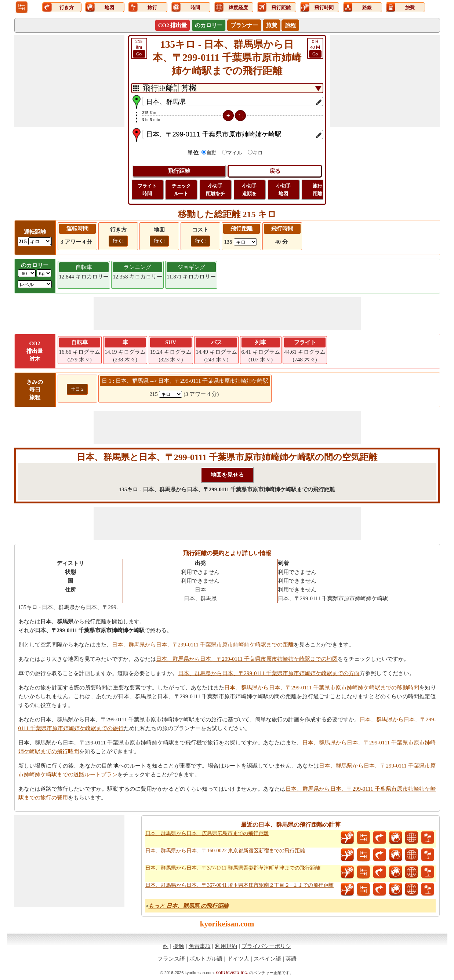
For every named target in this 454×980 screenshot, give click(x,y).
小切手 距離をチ (215, 190)
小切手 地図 (284, 190)
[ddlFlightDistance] (245, 242)
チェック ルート (181, 190)
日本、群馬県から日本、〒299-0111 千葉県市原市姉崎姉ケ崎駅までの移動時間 (322, 688)
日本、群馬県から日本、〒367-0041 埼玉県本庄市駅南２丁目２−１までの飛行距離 (239, 885)
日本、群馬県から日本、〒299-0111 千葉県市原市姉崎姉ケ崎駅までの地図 (247, 659)
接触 (178, 946)
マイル (235, 153)
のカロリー (209, 25)
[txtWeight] (27, 273)
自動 (211, 153)
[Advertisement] (69, 81)
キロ (258, 153)
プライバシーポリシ (266, 946)
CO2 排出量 (173, 25)
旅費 (272, 25)
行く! (118, 241)
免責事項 (200, 946)
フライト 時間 (147, 190)
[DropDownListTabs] (227, 88)
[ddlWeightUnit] (44, 273)
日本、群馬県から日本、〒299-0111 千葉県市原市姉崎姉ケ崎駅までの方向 (269, 673)
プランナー (244, 25)
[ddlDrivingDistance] (40, 241)
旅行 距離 (317, 190)
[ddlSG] (35, 284)
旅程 (290, 25)
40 (315, 48)
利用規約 (226, 946)
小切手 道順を (249, 190)
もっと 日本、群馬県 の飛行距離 (188, 906)
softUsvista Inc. (232, 972)
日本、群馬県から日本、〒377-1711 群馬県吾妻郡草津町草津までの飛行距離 (233, 868)
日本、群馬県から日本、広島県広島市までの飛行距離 (207, 833)
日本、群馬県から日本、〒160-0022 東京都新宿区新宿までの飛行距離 (225, 851)
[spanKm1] (170, 394)
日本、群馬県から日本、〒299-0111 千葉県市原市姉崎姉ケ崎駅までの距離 (203, 645)
